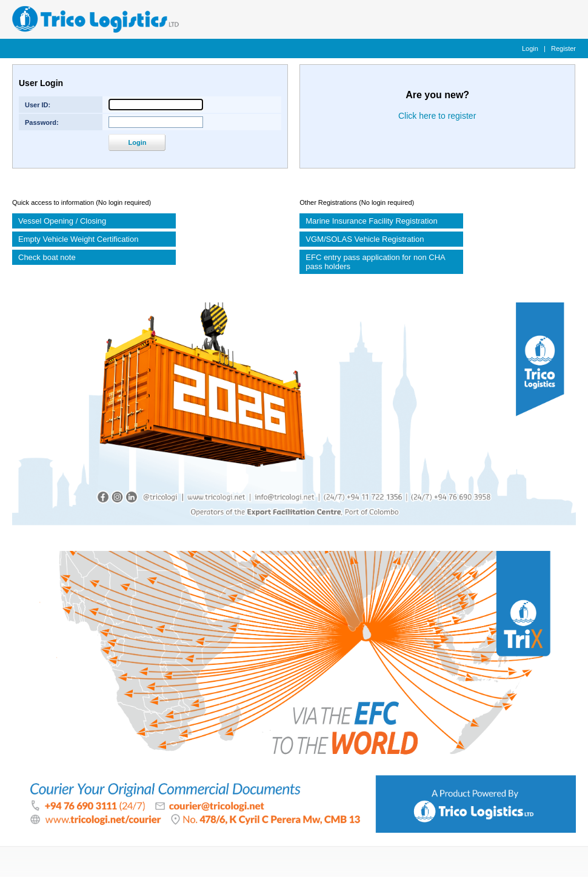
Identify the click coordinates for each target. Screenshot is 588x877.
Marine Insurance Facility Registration (371, 221)
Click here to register (437, 116)
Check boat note (47, 257)
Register (563, 48)
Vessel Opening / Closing (62, 221)
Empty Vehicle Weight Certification (78, 239)
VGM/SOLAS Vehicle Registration (365, 239)
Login (530, 48)
